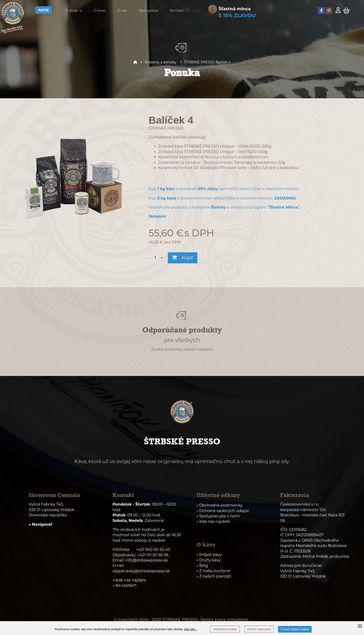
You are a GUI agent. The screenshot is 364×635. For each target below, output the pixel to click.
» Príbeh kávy (209, 555)
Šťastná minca (235, 9)
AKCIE (44, 10)
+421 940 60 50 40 (153, 549)
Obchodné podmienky (221, 505)
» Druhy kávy (209, 560)
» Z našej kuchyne (213, 571)
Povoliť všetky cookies (295, 629)
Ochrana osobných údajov (224, 511)
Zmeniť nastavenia (259, 629)
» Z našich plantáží (214, 576)
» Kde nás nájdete (213, 522)
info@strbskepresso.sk (147, 560)
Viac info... (191, 629)
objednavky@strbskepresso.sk (141, 571)
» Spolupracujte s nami (218, 516)
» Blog (202, 566)
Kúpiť (183, 258)
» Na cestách (125, 585)
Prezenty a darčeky (161, 62)
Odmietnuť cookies (225, 629)
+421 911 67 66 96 (153, 555)
